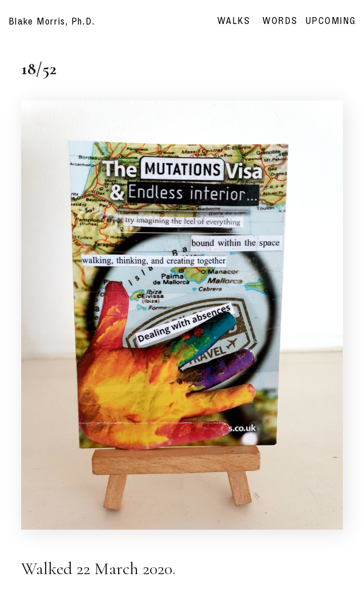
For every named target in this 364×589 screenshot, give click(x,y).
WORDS (284, 21)
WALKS (234, 21)
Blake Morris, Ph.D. (52, 21)
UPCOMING (331, 21)
